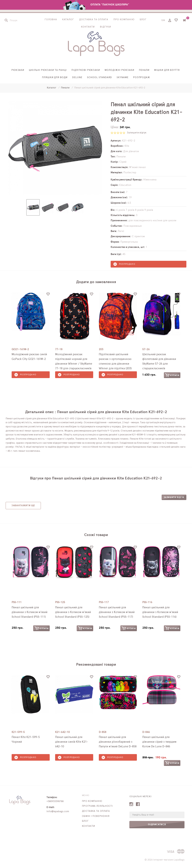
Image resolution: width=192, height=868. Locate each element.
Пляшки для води (55, 77)
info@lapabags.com (58, 812)
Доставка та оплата (94, 20)
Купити (172, 375)
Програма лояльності (97, 806)
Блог (143, 20)
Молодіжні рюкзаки (119, 70)
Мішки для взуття (167, 70)
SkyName (123, 77)
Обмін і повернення (96, 816)
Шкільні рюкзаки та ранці (48, 70)
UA (163, 21)
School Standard (99, 77)
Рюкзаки (18, 70)
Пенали (144, 70)
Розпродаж (142, 77)
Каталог (68, 20)
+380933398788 (55, 801)
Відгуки (105, 27)
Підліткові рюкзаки (86, 70)
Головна (51, 20)
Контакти (88, 27)
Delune (77, 77)
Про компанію (124, 20)
